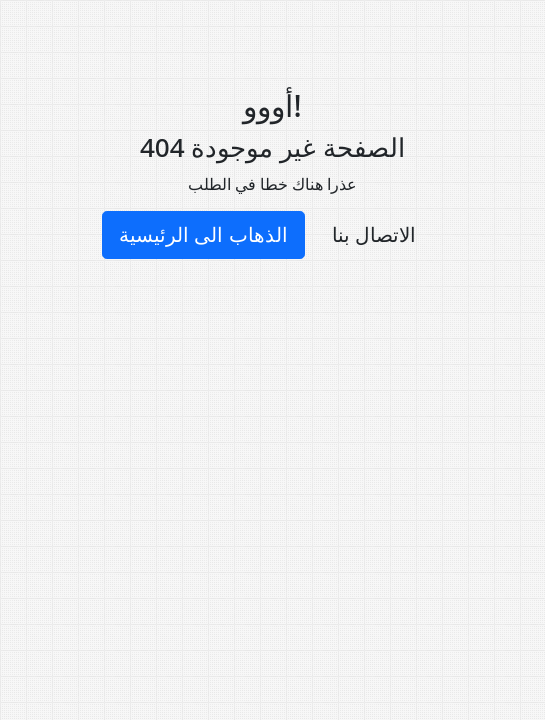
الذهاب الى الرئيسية (203, 234)
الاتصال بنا (374, 234)
